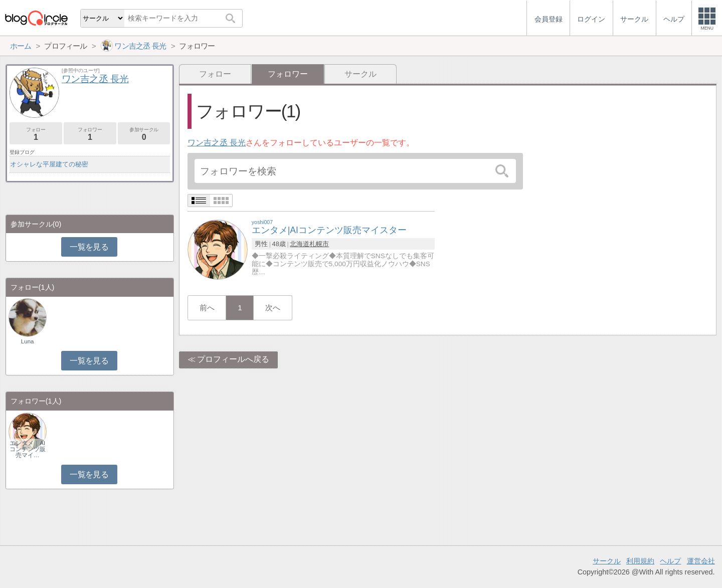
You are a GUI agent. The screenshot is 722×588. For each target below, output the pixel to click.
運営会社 (701, 561)
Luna (28, 341)
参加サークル (144, 134)
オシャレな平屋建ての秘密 (49, 164)
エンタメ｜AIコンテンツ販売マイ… (28, 449)
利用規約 (640, 561)
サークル (360, 74)
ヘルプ (670, 561)
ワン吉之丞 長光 (217, 143)
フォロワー (90, 134)
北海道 (300, 244)
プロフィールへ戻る (233, 359)
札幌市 (319, 244)
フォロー (215, 74)
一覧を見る (89, 247)
